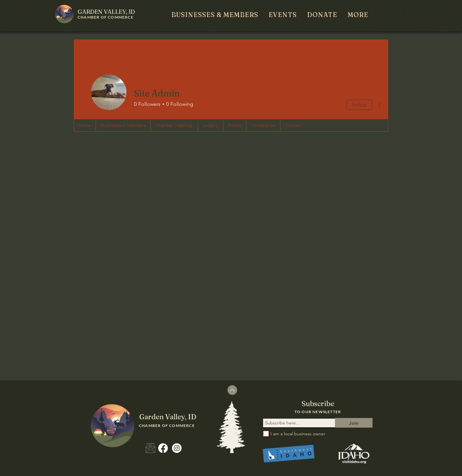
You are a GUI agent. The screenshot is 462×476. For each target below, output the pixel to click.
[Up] (232, 390)
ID (106, 12)
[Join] (354, 423)
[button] (215, 15)
